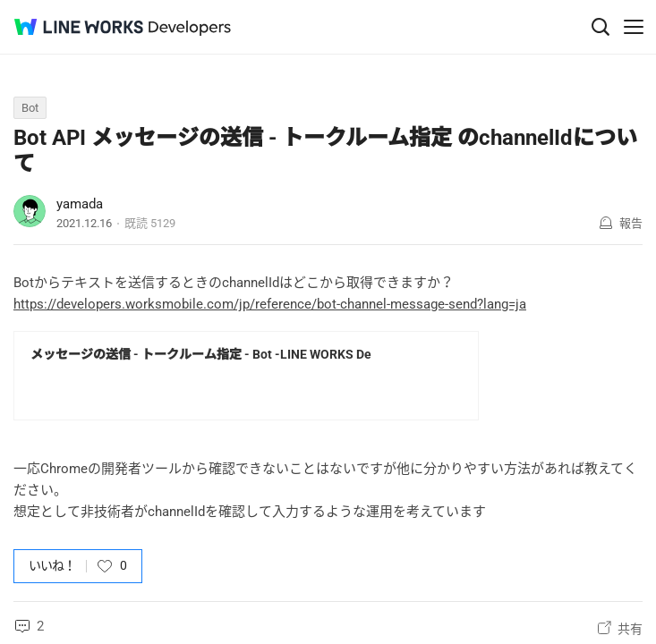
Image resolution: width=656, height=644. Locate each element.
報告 (631, 223)
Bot (30, 108)
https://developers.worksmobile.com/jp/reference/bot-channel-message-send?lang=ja (270, 304)
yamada (80, 204)
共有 (630, 629)
